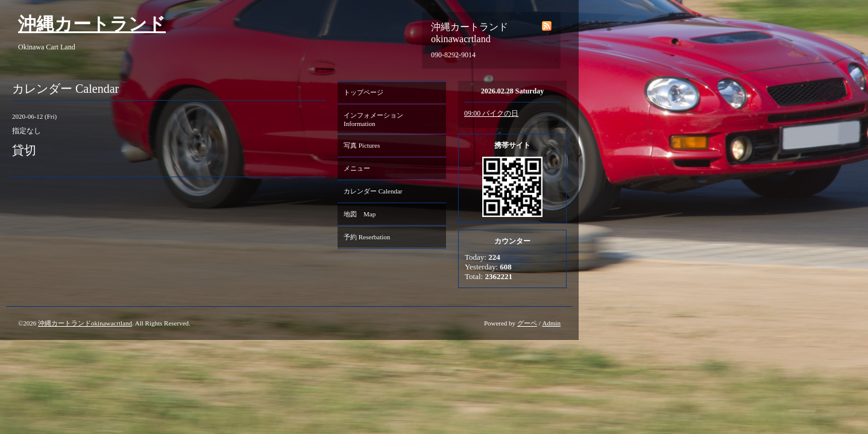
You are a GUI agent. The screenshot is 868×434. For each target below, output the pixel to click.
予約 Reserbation (367, 237)
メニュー (357, 168)
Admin (551, 323)
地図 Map (360, 214)
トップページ (363, 92)
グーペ (527, 323)
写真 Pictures (362, 145)
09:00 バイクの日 (491, 113)
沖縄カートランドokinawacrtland (85, 323)
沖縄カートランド (92, 24)
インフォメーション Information (377, 119)
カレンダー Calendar (373, 191)
